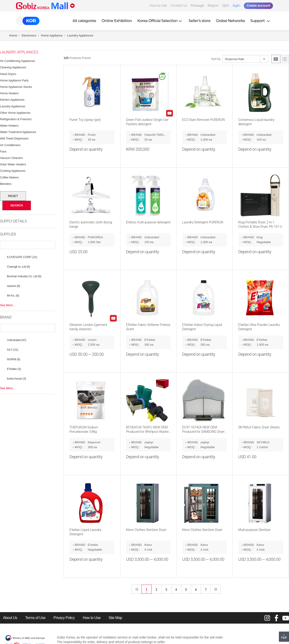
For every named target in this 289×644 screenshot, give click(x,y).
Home (13, 35)
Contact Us (179, 6)
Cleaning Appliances (13, 67)
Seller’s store (199, 21)
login (236, 6)
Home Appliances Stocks (16, 87)
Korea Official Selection (160, 21)
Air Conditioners (10, 145)
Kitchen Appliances (12, 100)
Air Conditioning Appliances (18, 61)
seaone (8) (13, 286)
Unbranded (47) (17, 340)
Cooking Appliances (13, 171)
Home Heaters (9, 93)
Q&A (226, 6)
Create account (258, 6)
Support (261, 21)
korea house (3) (17, 379)
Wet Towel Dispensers (14, 138)
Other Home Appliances (15, 113)
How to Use (158, 6)
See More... (7, 305)
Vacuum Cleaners (11, 158)
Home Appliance (52, 35)
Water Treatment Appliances (18, 132)
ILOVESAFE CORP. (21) (22, 257)
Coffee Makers (9, 177)
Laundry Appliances (80, 35)
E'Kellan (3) (14, 369)
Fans (3, 151)
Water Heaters (9, 126)
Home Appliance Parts (14, 80)
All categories (84, 21)
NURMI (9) (14, 359)
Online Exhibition (117, 21)
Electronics (29, 35)
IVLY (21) (13, 350)
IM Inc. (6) (13, 296)
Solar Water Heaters (13, 164)
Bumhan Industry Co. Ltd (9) (24, 276)
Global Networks (230, 21)
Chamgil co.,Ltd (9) (18, 267)
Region (213, 6)
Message (197, 6)
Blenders (6, 184)
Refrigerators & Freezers (16, 119)
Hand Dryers (8, 74)
